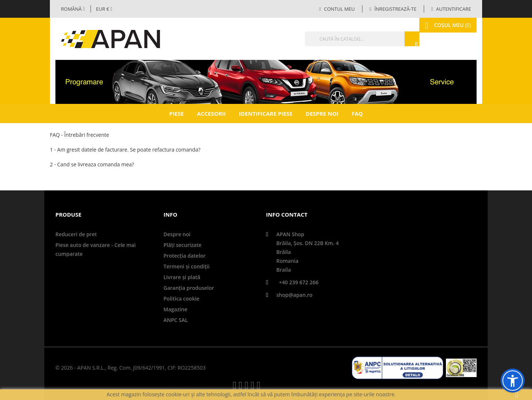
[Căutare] (345, 39)
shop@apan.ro (294, 295)
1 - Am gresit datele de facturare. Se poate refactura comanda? (125, 150)
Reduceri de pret (76, 234)
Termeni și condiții (187, 266)
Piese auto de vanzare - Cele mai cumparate (96, 249)
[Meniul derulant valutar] (104, 9)
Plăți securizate (183, 245)
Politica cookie (182, 299)
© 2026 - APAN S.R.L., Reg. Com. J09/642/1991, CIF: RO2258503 (130, 368)
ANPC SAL (176, 320)
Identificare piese (266, 113)
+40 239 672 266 (299, 282)
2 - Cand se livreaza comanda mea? (92, 164)
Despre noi (322, 113)
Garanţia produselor (189, 288)
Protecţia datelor (185, 256)
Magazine (175, 309)
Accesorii (211, 113)
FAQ (357, 113)
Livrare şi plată (182, 277)
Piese (176, 113)
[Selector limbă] (73, 9)
